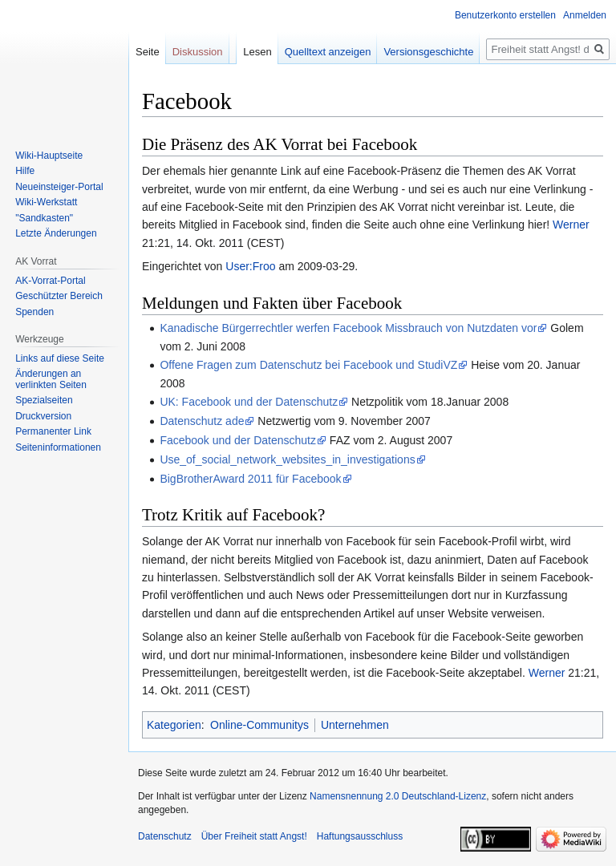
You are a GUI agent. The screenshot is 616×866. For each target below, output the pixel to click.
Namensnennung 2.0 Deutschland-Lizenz (398, 796)
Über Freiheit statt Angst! (254, 836)
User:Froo (250, 266)
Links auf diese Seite (60, 358)
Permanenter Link (53, 431)
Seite (148, 52)
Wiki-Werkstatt (46, 202)
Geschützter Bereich (59, 296)
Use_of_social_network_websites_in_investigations (287, 459)
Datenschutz (165, 836)
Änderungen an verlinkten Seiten (51, 379)
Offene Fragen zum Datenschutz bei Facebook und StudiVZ (308, 365)
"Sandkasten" (44, 218)
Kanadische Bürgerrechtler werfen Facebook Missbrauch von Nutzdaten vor (348, 328)
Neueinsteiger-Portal (59, 187)
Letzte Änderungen (56, 233)
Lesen (257, 52)
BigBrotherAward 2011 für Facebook (250, 479)
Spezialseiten (44, 400)
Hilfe (25, 171)
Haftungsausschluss (360, 836)
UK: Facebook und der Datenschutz (249, 402)
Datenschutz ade (202, 421)
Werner (571, 225)
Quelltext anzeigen (328, 52)
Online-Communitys (259, 725)
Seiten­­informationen (58, 447)
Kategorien (174, 725)
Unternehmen (355, 725)
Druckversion (43, 416)
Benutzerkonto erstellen (505, 15)
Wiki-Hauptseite (49, 156)
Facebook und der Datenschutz (238, 440)
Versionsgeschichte (428, 52)
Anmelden (585, 15)
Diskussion (198, 52)
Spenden (34, 312)
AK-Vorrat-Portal (50, 281)
